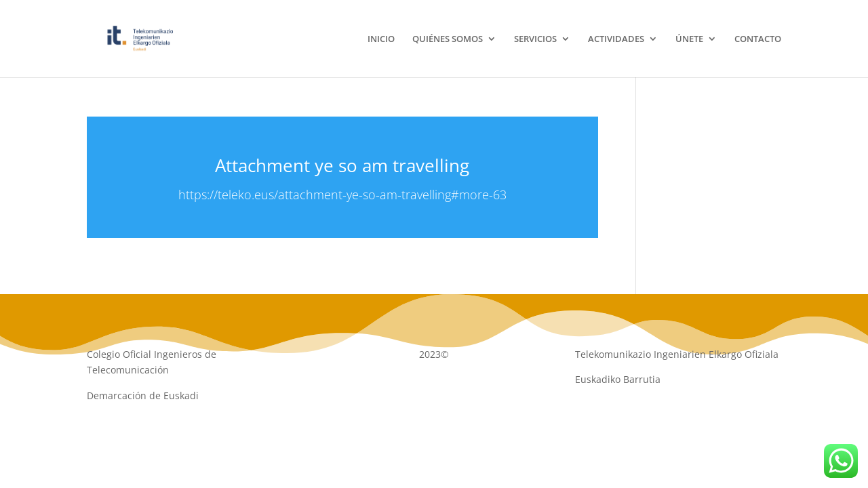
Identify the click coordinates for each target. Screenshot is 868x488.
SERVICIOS (535, 39)
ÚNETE (689, 39)
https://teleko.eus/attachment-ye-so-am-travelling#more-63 (342, 195)
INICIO (381, 39)
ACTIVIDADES (616, 39)
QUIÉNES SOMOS (448, 39)
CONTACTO (758, 39)
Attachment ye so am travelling (342, 165)
